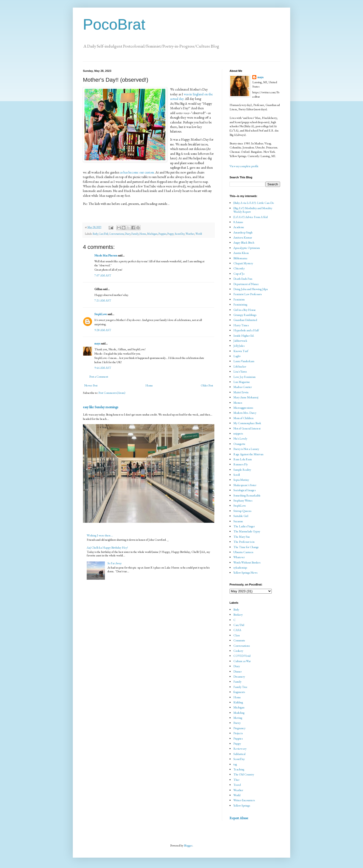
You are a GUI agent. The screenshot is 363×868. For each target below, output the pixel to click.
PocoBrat (114, 24)
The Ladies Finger (244, 526)
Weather (190, 234)
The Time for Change (246, 547)
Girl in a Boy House (245, 310)
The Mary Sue (242, 537)
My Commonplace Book (247, 423)
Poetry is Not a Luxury (246, 449)
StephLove (101, 314)
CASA (237, 630)
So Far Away (115, 563)
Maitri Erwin (241, 392)
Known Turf (241, 351)
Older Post (207, 385)
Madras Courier (243, 387)
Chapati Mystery (243, 263)
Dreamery (239, 677)
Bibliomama (240, 258)
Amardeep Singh (243, 232)
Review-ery (240, 749)
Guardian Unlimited (245, 320)
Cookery (238, 651)
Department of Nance (246, 284)
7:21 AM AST (103, 300)
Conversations (116, 234)
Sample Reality (242, 470)
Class (236, 635)
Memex (238, 403)
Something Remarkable (247, 495)
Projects (238, 733)
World (199, 234)
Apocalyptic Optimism (247, 248)
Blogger (188, 845)
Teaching (239, 769)
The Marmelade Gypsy (247, 531)
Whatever (239, 557)
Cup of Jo (239, 274)
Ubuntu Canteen (243, 552)
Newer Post (91, 385)
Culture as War (242, 661)
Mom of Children (243, 418)
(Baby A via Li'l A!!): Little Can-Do (254, 203)
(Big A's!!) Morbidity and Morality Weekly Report (253, 210)
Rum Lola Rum (243, 459)
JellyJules (239, 346)
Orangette (239, 444)
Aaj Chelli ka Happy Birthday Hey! (107, 548)
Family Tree (240, 687)
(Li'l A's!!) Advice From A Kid (251, 217)
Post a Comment (99, 377)
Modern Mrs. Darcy (245, 413)
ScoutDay (180, 234)
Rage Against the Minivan (248, 454)
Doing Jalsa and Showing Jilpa (251, 289)
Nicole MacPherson (106, 255)
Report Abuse (239, 818)
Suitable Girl (241, 516)
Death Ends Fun (243, 279)
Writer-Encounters (244, 800)
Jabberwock (240, 341)
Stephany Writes (243, 501)
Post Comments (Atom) (112, 393)
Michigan (152, 234)
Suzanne (238, 521)
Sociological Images (244, 490)
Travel (237, 785)
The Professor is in (244, 542)
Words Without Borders (247, 562)
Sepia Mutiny (241, 480)
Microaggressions (243, 408)
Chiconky (239, 268)
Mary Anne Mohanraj (246, 397)
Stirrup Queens (242, 511)
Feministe (239, 299)
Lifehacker (240, 366)
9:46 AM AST (103, 368)
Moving (238, 718)
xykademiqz (240, 568)
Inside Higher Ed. (244, 336)
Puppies (162, 234)
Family (135, 234)
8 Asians (238, 222)
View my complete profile (244, 166)
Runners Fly (241, 464)
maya (98, 343)
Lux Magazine (242, 382)
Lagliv (237, 356)
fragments (239, 692)
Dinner (237, 671)
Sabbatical (239, 754)
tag (235, 764)
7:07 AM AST (103, 275)
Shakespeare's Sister (245, 485)
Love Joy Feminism (244, 377)
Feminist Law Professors (247, 294)
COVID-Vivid (242, 656)
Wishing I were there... (100, 535)
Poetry (237, 723)
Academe (239, 227)
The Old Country (244, 774)
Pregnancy (239, 728)
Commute (239, 640)
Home (143, 234)
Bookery (238, 615)
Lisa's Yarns (240, 372)
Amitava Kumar (243, 237)
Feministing (240, 305)
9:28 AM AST (103, 330)
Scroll (237, 475)
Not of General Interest (247, 428)
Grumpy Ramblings (245, 315)
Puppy (171, 234)
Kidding (238, 702)
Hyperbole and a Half (246, 330)
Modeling (239, 713)
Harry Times (241, 325)
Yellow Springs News (245, 573)
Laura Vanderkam (244, 361)
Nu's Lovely (240, 439)
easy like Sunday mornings (100, 407)
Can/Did (103, 234)
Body (95, 234)
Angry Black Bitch (244, 243)
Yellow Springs (242, 806)
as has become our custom (137, 172)
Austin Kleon (241, 253)
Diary (128, 234)
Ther (236, 780)
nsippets (238, 433)
